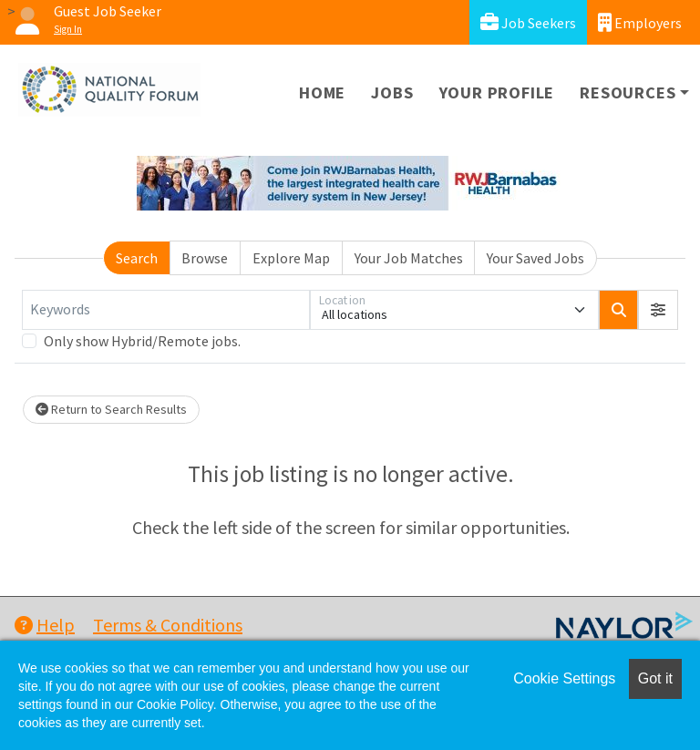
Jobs (392, 92)
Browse (205, 258)
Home (322, 92)
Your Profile (497, 92)
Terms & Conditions (168, 625)
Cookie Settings (564, 678)
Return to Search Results (111, 409)
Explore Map (291, 258)
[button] (658, 310)
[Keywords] (166, 310)
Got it (655, 678)
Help (45, 625)
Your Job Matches (409, 258)
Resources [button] (628, 92)
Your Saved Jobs (535, 258)
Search (137, 258)
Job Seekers (528, 22)
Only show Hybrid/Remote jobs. (142, 341)
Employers (640, 22)
